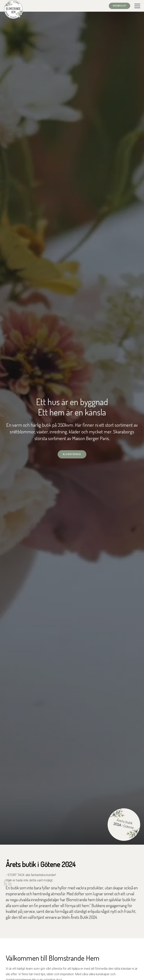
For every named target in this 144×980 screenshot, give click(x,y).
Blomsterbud (72, 454)
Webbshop (119, 6)
